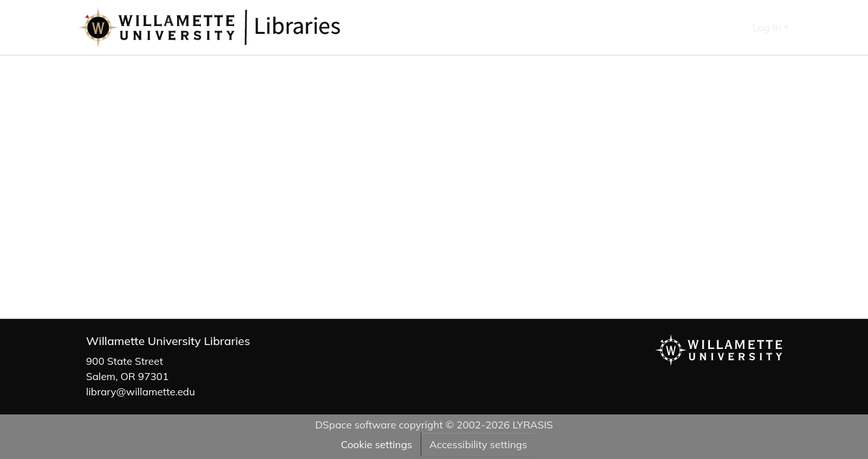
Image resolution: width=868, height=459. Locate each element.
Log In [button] (768, 27)
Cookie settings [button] (377, 444)
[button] (252, 27)
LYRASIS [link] (532, 425)
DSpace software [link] (355, 425)
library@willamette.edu (141, 392)
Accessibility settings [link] (478, 444)
